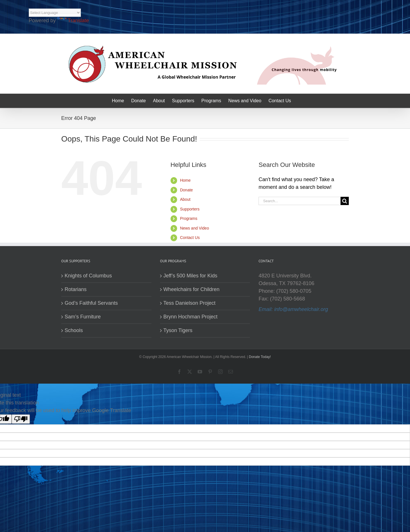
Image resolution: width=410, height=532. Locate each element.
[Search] (345, 201)
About (185, 199)
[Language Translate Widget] (55, 13)
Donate (186, 190)
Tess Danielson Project (189, 303)
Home (185, 180)
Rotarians (76, 289)
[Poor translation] (21, 419)
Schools (74, 330)
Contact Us (190, 238)
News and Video (194, 228)
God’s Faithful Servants (91, 303)
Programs (189, 218)
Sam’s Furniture (83, 317)
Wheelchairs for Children (191, 289)
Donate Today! (260, 357)
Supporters (190, 209)
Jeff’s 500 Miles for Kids (190, 276)
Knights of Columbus (88, 276)
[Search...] (300, 201)
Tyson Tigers (178, 330)
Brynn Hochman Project (190, 317)
